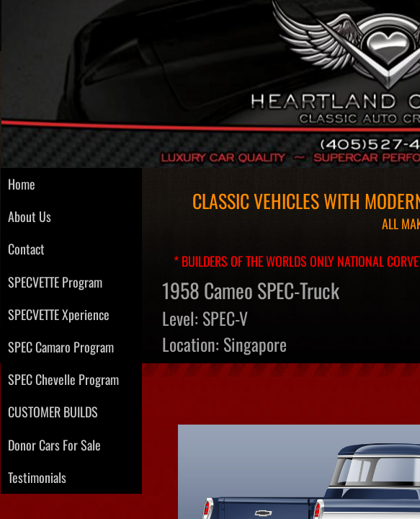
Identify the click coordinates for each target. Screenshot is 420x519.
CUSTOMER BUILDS (53, 412)
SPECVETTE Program (55, 282)
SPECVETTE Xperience (59, 314)
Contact (26, 249)
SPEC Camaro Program (61, 347)
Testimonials (37, 477)
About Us (30, 216)
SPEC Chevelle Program (63, 379)
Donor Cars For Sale (54, 445)
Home (22, 184)
